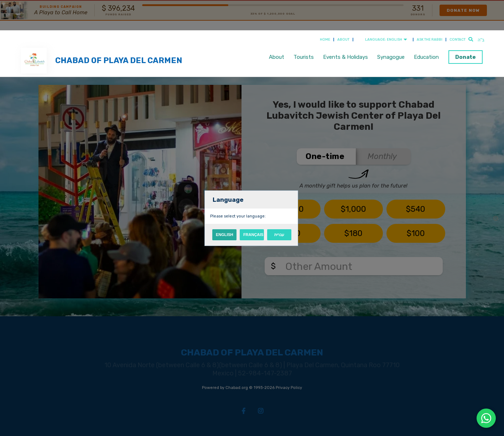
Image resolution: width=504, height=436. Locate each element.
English (225, 235)
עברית (279, 235)
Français (253, 235)
